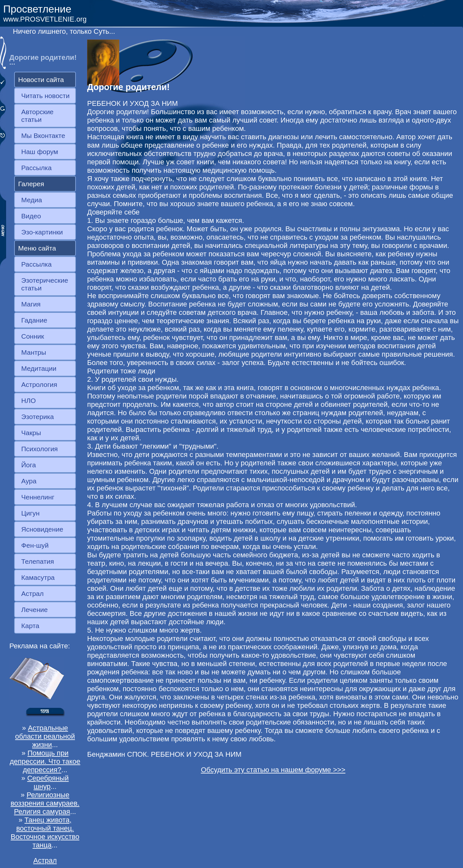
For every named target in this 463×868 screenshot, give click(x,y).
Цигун (30, 513)
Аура (29, 481)
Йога (29, 465)
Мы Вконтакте (43, 136)
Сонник (33, 336)
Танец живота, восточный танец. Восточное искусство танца (45, 832)
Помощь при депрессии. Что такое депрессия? (45, 761)
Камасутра (38, 577)
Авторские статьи (37, 116)
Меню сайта (37, 248)
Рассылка (36, 168)
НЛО (28, 401)
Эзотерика (38, 417)
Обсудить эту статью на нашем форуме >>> (273, 770)
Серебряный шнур (48, 782)
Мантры (34, 352)
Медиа (32, 200)
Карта (30, 626)
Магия (31, 304)
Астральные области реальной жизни (45, 736)
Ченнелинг (38, 497)
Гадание (34, 320)
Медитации (39, 368)
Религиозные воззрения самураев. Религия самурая (45, 803)
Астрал (32, 594)
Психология (40, 449)
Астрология (39, 384)
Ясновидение (42, 529)
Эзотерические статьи (45, 284)
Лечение (34, 610)
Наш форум (40, 152)
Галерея (31, 184)
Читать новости (45, 96)
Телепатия (38, 561)
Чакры (31, 433)
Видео (31, 216)
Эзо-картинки (42, 232)
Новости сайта (41, 80)
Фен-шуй (35, 545)
